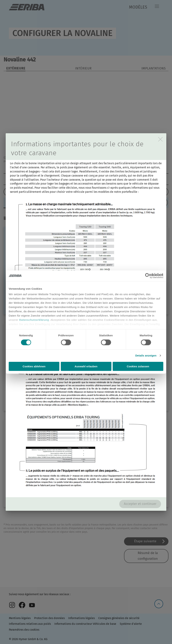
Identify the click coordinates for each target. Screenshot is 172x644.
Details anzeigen (146, 355)
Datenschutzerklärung (34, 320)
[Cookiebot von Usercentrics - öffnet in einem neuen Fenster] (148, 276)
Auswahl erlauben (86, 366)
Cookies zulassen (138, 366)
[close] (160, 139)
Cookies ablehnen (34, 366)
